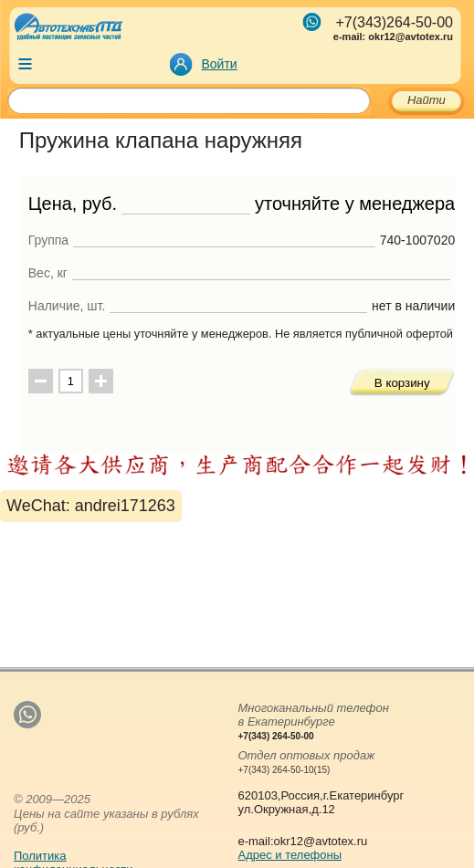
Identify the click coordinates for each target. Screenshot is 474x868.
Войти (220, 64)
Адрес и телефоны (290, 855)
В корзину (402, 383)
